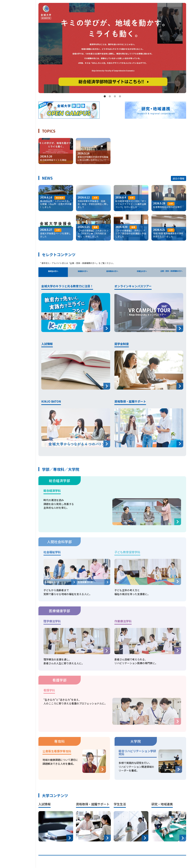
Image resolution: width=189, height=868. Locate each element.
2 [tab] (110, 97)
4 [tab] (120, 97)
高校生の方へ (53, 273)
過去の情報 (179, 178)
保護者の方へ (83, 273)
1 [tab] (105, 97)
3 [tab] (115, 97)
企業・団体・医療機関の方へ (171, 273)
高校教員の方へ (112, 273)
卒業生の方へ (142, 273)
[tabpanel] (112, 48)
